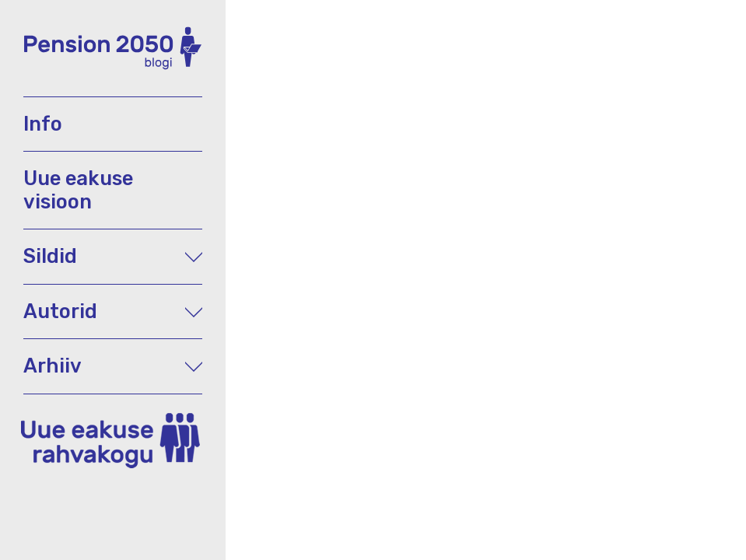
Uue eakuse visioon (78, 189)
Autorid (113, 311)
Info (43, 124)
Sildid (113, 256)
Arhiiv (113, 366)
